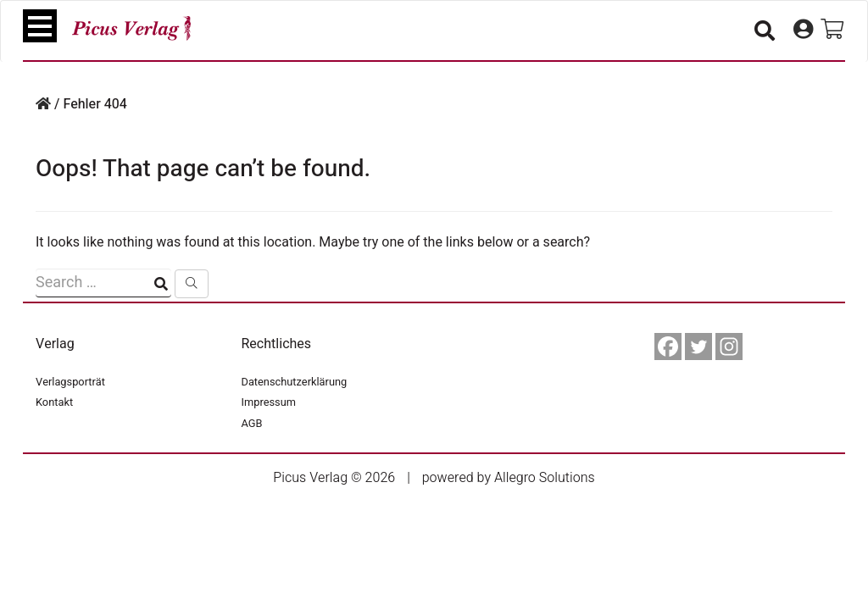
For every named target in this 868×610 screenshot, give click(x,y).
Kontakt (54, 402)
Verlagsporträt (70, 382)
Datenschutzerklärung (295, 382)
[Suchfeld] (103, 283)
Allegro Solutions (545, 478)
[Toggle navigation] (40, 26)
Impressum (269, 402)
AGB (252, 424)
